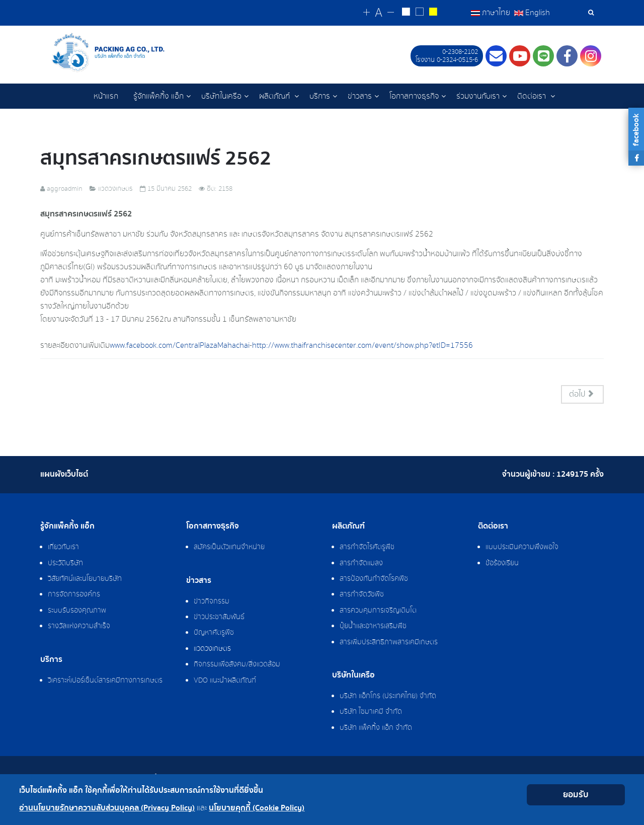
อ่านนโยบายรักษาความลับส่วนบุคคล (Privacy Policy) (107, 808)
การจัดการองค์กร (74, 595)
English (532, 13)
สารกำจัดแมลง (361, 564)
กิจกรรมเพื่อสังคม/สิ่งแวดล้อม (237, 665)
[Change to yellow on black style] (433, 13)
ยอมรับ (576, 795)
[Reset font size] (379, 13)
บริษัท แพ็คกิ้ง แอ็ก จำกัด (376, 728)
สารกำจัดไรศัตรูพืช (367, 548)
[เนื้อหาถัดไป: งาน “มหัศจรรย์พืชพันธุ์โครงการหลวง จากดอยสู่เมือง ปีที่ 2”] (583, 395)
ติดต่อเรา (533, 96)
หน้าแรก (106, 96)
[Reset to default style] (419, 13)
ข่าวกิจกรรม (212, 602)
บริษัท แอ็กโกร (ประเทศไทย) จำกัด (388, 697)
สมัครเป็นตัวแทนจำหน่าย (229, 548)
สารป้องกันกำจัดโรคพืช (374, 579)
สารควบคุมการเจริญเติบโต (378, 611)
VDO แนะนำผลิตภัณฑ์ (225, 681)
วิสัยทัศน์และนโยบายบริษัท (85, 579)
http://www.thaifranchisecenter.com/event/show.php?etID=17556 (363, 346)
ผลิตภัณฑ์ (275, 96)
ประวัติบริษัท (65, 564)
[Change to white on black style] (406, 13)
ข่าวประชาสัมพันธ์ (219, 618)
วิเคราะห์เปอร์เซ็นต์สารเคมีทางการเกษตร (105, 681)
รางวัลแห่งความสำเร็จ (79, 627)
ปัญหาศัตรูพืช (214, 633)
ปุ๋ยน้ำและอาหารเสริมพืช (373, 627)
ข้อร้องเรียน (502, 564)
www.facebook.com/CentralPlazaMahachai (180, 346)
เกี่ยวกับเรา (63, 548)
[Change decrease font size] (391, 13)
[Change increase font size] (367, 13)
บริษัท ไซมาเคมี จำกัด (371, 712)
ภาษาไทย (492, 13)
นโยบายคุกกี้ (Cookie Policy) (257, 808)
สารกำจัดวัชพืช (362, 595)
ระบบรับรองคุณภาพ (77, 611)
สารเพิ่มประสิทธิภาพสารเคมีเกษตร (389, 643)
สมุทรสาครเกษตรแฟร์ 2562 (156, 159)
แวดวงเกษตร (212, 649)
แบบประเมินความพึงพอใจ (522, 548)
